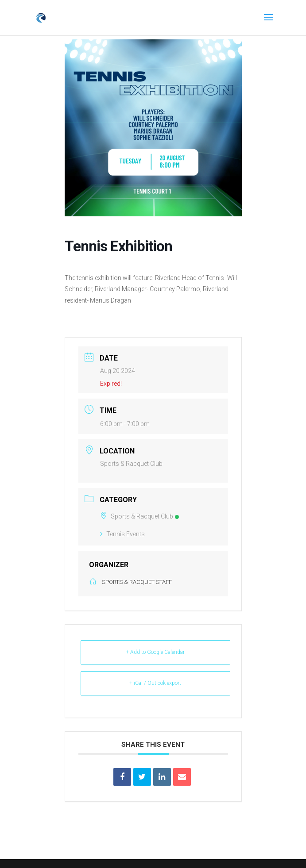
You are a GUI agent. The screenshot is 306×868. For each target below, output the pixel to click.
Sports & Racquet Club (139, 516)
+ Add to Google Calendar (155, 652)
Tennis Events (122, 534)
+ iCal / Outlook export (155, 683)
